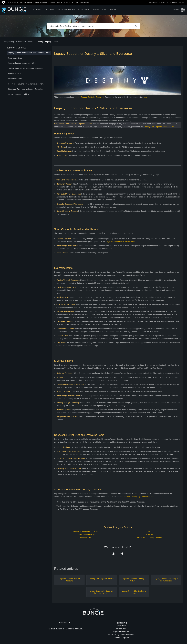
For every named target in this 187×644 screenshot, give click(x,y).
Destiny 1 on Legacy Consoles (86, 531)
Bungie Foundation (169, 2)
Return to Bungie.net (121, 638)
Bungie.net (154, 2)
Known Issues (86, 537)
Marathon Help (41, 2)
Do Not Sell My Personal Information (121, 635)
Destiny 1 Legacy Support (48, 42)
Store (182, 2)
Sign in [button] (176, 10)
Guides (113, 10)
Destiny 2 (37, 10)
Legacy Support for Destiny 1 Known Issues (166, 580)
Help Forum (84, 10)
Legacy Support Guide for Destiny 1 (89, 97)
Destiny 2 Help (26, 2)
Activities (149, 534)
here (145, 97)
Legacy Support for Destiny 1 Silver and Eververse (101, 592)
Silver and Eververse (86, 534)
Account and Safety (80, 2)
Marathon (49, 10)
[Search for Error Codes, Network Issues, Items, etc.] (93, 26)
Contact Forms (100, 10)
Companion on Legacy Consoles (149, 537)
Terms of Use (121, 626)
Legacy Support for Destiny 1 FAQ (134, 592)
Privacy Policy (121, 629)
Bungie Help (13, 2)
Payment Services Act (121, 632)
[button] (113, 554)
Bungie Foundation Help (60, 2)
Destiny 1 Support (26, 42)
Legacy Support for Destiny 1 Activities (134, 580)
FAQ (149, 531)
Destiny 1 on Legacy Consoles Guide (159, 127)
